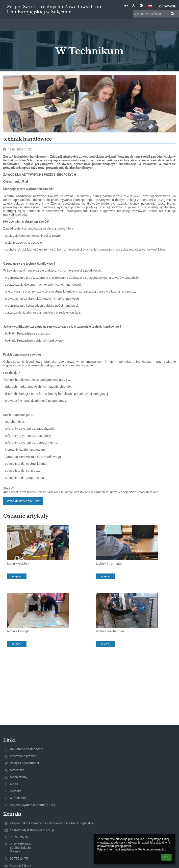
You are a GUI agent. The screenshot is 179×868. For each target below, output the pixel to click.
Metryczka (17, 770)
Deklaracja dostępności (26, 749)
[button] (150, 6)
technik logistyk (18, 631)
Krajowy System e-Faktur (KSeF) (33, 805)
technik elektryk (18, 563)
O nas (14, 784)
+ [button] (126, 6)
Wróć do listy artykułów (23, 501)
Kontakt (15, 791)
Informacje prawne (23, 756)
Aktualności (18, 798)
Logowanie (167, 6)
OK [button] (166, 857)
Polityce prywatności (152, 849)
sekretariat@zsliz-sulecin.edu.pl (32, 830)
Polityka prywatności (24, 763)
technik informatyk (109, 563)
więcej (17, 576)
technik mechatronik (110, 631)
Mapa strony (19, 777)
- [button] (134, 6)
